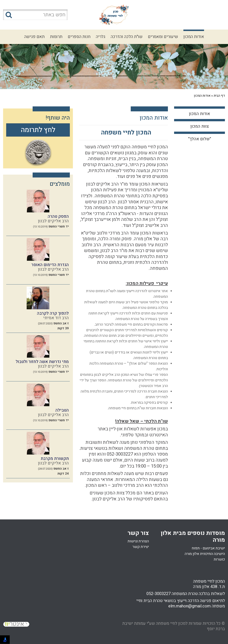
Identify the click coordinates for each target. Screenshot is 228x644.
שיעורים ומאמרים (163, 37)
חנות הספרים (79, 37)
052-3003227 (159, 594)
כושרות (219, 559)
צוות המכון (200, 126)
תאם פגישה (34, 37)
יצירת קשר (141, 547)
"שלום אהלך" (200, 139)
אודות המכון (194, 37)
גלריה (101, 37)
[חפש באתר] (35, 15)
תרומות (56, 37)
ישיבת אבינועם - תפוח (208, 548)
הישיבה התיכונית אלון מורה (205, 554)
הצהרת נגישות (138, 541)
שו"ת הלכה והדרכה (127, 37)
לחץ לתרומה (38, 130)
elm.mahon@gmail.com (189, 606)
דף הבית (219, 96)
